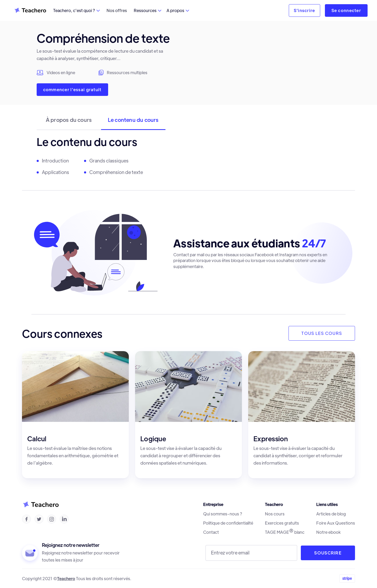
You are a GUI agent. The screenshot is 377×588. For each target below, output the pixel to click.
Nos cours (275, 514)
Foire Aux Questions (336, 523)
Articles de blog (331, 514)
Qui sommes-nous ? (223, 514)
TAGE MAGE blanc (285, 532)
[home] (30, 11)
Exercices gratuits (282, 523)
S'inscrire (304, 10)
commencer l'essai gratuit (72, 89)
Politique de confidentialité (228, 523)
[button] (76, 10)
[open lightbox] (288, 68)
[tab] (69, 122)
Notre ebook (328, 532)
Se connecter (346, 10)
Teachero (66, 578)
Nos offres (117, 10)
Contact (211, 532)
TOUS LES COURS (322, 333)
